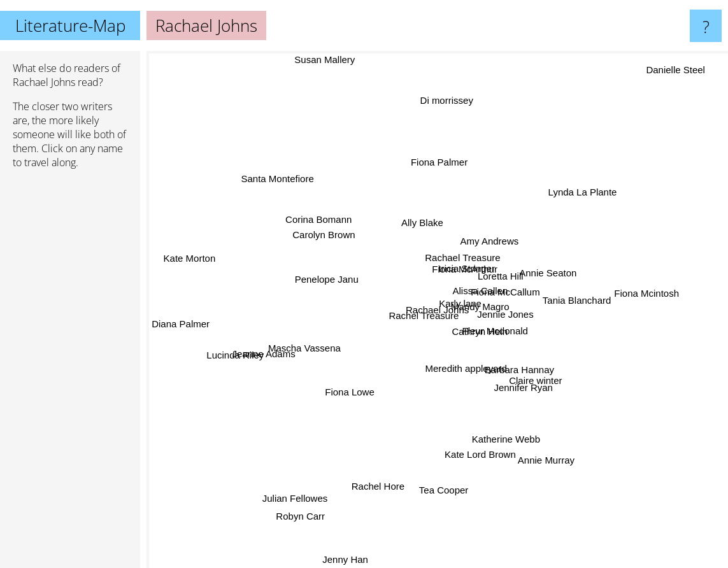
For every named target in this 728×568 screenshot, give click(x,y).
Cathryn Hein (469, 338)
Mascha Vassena (307, 342)
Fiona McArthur (464, 263)
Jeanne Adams (275, 352)
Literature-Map (70, 25)
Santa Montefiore (276, 168)
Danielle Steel (686, 63)
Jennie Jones (515, 319)
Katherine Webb (517, 410)
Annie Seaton (542, 280)
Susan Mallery (336, 60)
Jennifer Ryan (515, 382)
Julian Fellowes (300, 495)
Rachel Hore (389, 490)
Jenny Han (353, 559)
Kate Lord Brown (489, 449)
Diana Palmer (181, 327)
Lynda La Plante (562, 207)
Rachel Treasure (415, 317)
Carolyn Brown (329, 240)
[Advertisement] (70, 374)
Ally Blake (422, 232)
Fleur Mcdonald (508, 331)
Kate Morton (183, 249)
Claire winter (540, 366)
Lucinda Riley (232, 359)
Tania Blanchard (560, 301)
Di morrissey (444, 109)
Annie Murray (537, 451)
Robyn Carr (295, 533)
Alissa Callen (482, 298)
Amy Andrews (485, 249)
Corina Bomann (329, 212)
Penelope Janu (325, 279)
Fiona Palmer (439, 174)
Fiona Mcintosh (641, 296)
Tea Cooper (439, 487)
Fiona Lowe (343, 394)
